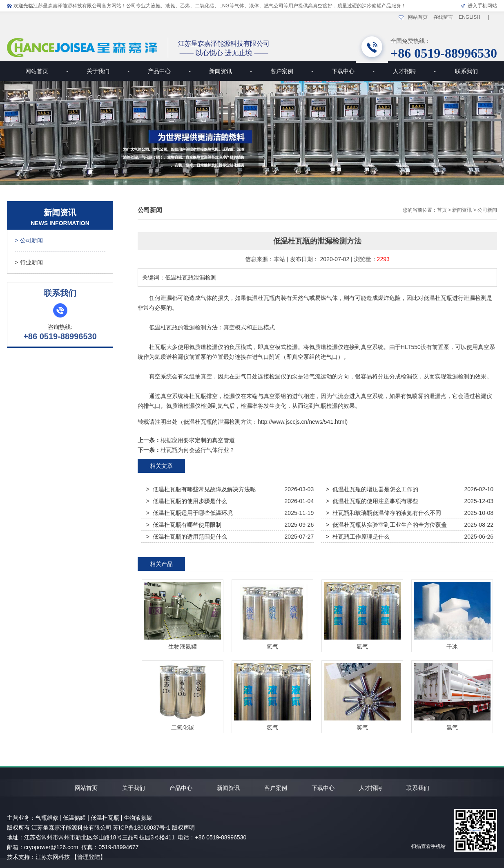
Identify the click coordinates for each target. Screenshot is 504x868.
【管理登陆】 (89, 857)
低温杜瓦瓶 (261, 298)
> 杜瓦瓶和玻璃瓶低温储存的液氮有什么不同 (384, 513)
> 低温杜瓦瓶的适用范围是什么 (187, 537)
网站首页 (418, 17)
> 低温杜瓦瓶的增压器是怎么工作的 (372, 489)
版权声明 (183, 828)
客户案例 (292, 71)
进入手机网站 (482, 6)
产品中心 (169, 71)
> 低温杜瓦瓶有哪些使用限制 (184, 525)
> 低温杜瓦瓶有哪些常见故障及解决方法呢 (201, 489)
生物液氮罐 (138, 818)
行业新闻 (29, 262)
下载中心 (353, 71)
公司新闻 (29, 240)
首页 (442, 210)
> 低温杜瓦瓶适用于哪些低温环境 (190, 513)
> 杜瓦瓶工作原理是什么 (358, 537)
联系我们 (466, 71)
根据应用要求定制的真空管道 (198, 440)
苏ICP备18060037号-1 (142, 828)
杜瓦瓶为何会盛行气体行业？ (198, 450)
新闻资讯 (231, 71)
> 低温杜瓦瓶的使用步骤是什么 (187, 501)
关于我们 (108, 71)
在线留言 (443, 17)
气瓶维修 (47, 818)
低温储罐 (74, 818)
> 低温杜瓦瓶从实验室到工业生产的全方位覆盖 (386, 525)
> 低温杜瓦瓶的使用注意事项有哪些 (372, 501)
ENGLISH (469, 17)
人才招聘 (414, 71)
